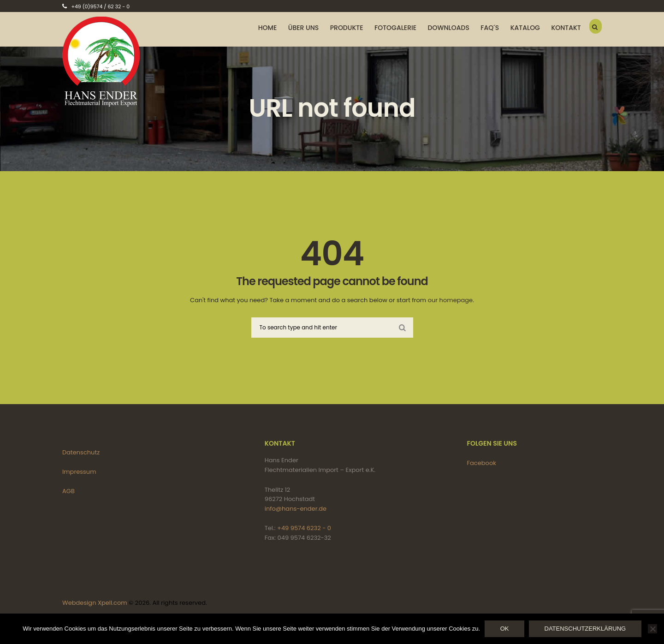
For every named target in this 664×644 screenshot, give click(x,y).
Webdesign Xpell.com (95, 603)
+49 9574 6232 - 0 (304, 528)
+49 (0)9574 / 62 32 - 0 (100, 6)
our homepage (450, 300)
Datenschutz (81, 452)
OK (505, 629)
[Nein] (652, 629)
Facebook (482, 463)
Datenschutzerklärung (585, 629)
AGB (68, 491)
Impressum (79, 472)
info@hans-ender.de (296, 509)
